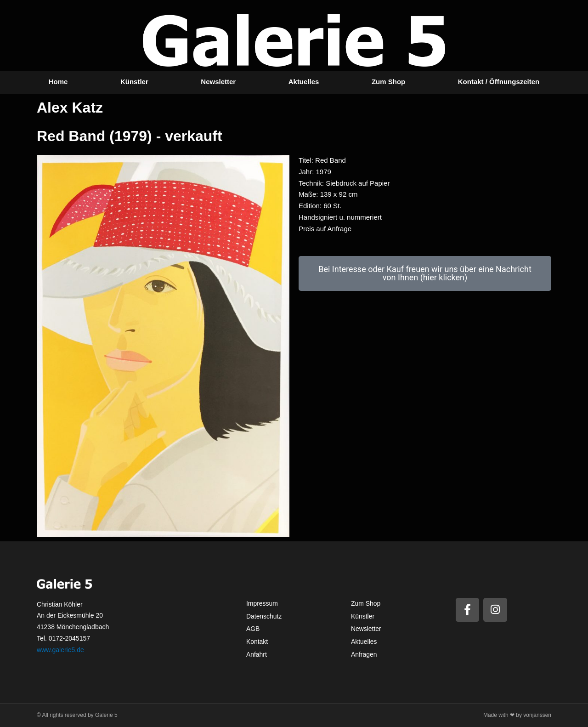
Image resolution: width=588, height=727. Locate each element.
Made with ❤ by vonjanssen (517, 715)
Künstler (134, 82)
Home (58, 82)
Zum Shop (388, 82)
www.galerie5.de (60, 650)
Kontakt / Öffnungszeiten (499, 82)
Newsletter (218, 82)
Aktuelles (304, 82)
